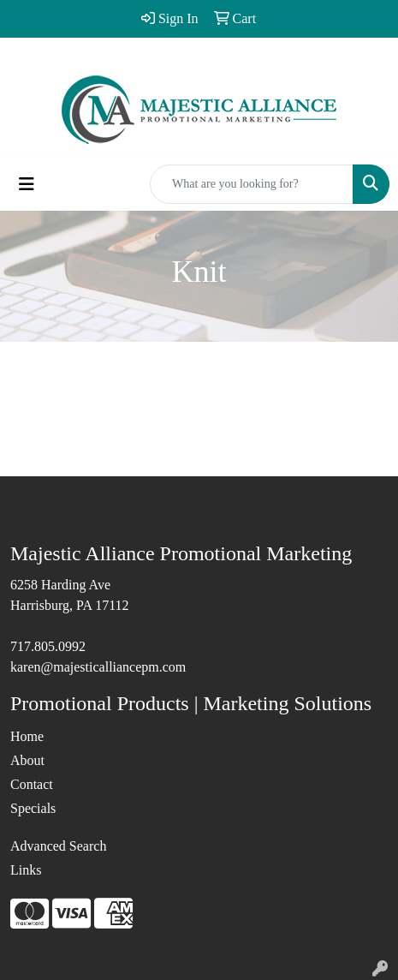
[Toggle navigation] (27, 184)
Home (27, 736)
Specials (33, 808)
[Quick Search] (252, 184)
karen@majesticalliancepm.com (98, 667)
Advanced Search (58, 846)
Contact (32, 784)
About (27, 760)
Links (26, 870)
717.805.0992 (48, 646)
